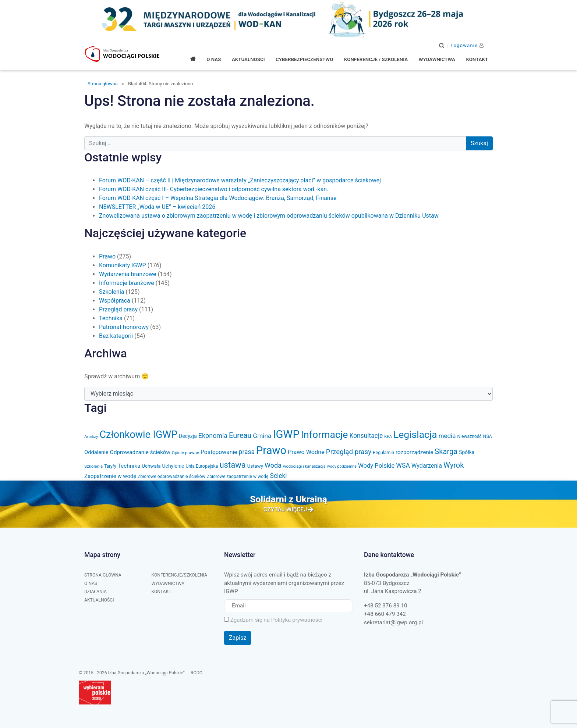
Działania (95, 592)
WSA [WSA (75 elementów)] (403, 465)
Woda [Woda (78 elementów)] (273, 465)
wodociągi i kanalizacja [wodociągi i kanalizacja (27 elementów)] (304, 466)
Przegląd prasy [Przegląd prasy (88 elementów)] (349, 452)
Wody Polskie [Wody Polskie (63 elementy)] (376, 466)
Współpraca (115, 301)
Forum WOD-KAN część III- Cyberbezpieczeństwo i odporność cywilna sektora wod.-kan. (214, 189)
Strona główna (103, 84)
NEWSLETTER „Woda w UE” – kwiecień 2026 (157, 207)
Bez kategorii (116, 336)
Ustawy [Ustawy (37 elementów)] (255, 466)
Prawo (107, 256)
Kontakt (162, 592)
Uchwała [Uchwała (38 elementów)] (151, 466)
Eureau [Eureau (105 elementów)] (240, 435)
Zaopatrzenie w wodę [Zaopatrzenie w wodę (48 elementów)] (110, 476)
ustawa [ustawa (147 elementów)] (232, 465)
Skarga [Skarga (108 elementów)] (446, 452)
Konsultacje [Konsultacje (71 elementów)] (366, 436)
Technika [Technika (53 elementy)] (129, 466)
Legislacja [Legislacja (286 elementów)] (415, 434)
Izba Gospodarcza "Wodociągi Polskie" (123, 54)
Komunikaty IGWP (123, 265)
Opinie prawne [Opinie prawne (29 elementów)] (185, 453)
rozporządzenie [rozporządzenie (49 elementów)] (414, 452)
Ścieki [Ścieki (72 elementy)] (279, 476)
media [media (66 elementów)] (447, 436)
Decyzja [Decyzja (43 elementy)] (188, 436)
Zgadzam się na (273, 620)
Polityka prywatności (297, 620)
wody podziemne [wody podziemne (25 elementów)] (342, 466)
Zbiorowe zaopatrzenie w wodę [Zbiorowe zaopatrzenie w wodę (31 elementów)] (238, 477)
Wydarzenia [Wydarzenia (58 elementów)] (427, 466)
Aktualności (99, 600)
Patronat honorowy (124, 327)
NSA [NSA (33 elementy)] (488, 436)
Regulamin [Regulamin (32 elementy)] (383, 453)
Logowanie (464, 45)
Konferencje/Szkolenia (180, 575)
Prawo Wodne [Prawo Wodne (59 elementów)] (306, 452)
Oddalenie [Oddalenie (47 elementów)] (96, 452)
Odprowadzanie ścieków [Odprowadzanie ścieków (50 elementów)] (140, 452)
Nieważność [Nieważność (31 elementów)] (469, 436)
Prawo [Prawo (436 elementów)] (271, 450)
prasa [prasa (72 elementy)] (247, 452)
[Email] (288, 606)
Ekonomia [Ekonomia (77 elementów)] (213, 436)
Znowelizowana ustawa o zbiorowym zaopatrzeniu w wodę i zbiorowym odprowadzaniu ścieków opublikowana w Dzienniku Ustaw (269, 216)
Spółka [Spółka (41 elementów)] (467, 452)
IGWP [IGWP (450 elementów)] (286, 434)
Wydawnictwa (168, 584)
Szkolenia (111, 292)
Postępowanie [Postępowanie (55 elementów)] (219, 452)
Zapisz (238, 638)
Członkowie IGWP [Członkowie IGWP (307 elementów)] (139, 435)
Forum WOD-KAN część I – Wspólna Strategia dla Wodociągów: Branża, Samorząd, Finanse (218, 198)
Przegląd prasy (118, 309)
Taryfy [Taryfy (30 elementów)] (110, 466)
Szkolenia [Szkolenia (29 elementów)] (93, 466)
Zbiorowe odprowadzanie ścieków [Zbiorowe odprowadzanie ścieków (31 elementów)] (171, 477)
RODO (197, 673)
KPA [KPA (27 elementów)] (388, 437)
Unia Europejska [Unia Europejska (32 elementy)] (202, 466)
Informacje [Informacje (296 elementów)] (325, 434)
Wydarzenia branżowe (128, 274)
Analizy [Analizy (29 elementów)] (91, 436)
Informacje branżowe (127, 283)
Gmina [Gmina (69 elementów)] (262, 436)
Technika (111, 318)
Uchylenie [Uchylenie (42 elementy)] (173, 466)
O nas (91, 584)
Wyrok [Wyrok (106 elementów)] (454, 465)
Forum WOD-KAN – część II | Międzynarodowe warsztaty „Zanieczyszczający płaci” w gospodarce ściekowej (240, 180)
